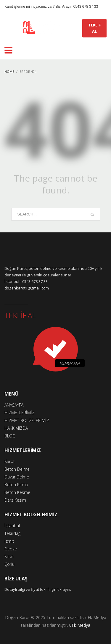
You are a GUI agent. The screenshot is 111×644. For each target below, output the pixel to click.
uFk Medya (80, 625)
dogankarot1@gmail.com (27, 288)
